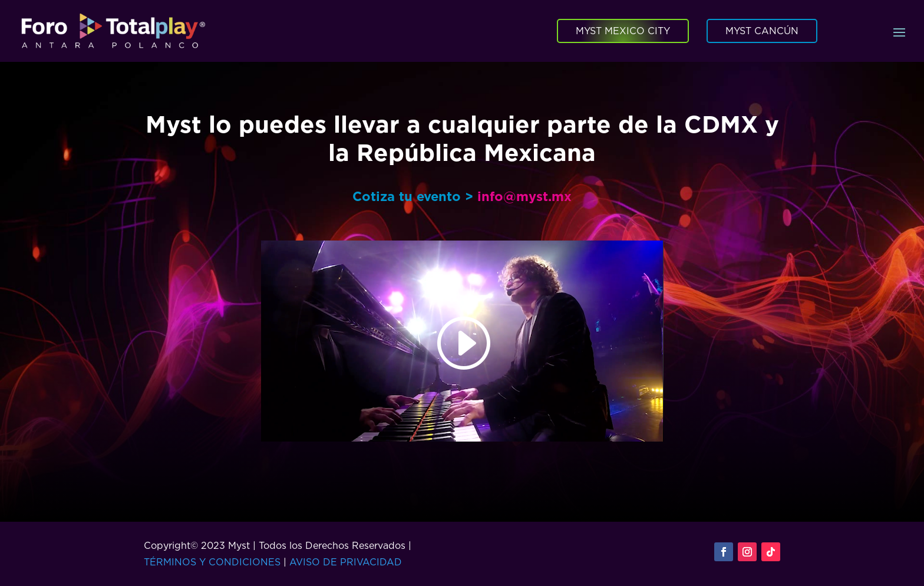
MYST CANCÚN (762, 31)
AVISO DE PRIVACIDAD (346, 562)
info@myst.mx (524, 196)
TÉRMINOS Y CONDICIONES (212, 562)
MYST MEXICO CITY (623, 31)
